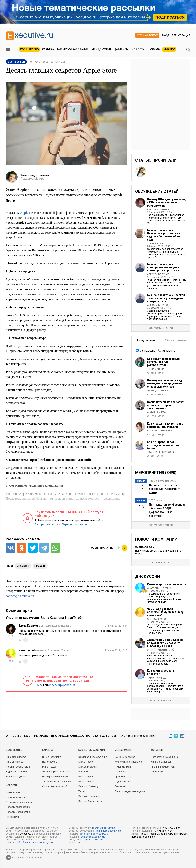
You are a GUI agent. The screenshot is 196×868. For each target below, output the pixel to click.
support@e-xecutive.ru (95, 840)
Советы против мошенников (167, 584)
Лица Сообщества (16, 757)
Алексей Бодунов (158, 274)
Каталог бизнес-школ (90, 801)
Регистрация (181, 35)
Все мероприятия (161, 525)
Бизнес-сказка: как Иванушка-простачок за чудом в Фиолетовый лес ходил (164, 235)
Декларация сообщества (70, 736)
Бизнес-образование (73, 49)
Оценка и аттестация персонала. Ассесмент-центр (165, 489)
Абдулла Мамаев (158, 412)
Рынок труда (49, 767)
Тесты (82, 791)
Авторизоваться (45, 524)
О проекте (14, 736)
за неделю (148, 351)
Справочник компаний (55, 786)
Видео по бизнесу (89, 796)
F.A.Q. (28, 736)
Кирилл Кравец (156, 678)
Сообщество (29, 49)
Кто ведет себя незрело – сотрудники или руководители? (165, 362)
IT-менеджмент (123, 767)
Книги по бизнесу (88, 786)
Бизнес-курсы (86, 777)
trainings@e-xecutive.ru (109, 831)
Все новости (161, 562)
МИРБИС (169, 49)
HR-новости (12, 817)
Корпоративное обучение (93, 757)
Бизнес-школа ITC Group (162, 481)
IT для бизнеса (123, 782)
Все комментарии (161, 328)
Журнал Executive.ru (17, 772)
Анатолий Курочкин (160, 588)
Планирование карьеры (55, 777)
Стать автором (147, 35)
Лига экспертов (15, 762)
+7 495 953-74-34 (171, 828)
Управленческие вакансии (57, 782)
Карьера (48, 49)
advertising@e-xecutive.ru (94, 834)
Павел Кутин (155, 244)
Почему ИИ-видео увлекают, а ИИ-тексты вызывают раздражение (167, 202)
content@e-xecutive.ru (93, 837)
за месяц (169, 351)
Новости (138, 49)
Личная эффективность (55, 772)
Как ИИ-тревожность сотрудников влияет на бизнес (163, 445)
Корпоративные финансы (165, 757)
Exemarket (120, 786)
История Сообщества (18, 767)
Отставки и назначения (19, 802)
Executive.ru (26, 834)
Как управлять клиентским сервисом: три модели (165, 425)
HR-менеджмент (51, 757)
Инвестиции (158, 772)
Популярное (146, 340)
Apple (24, 213)
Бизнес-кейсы (86, 782)
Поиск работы (50, 762)
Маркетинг (121, 772)
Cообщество (14, 750)
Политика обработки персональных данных (30, 843)
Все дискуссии (161, 700)
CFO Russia (155, 500)
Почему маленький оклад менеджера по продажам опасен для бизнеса (165, 383)
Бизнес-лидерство (125, 757)
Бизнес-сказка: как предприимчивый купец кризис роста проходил (163, 267)
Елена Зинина (156, 369)
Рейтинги (83, 772)
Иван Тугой (73, 618)
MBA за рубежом (88, 767)
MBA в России (86, 762)
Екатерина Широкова (161, 452)
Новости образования (18, 807)
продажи (40, 566)
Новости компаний (16, 797)
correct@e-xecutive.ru (20, 596)
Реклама (41, 736)
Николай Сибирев (158, 210)
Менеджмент (101, 49)
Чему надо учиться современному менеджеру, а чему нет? (166, 612)
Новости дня (13, 792)
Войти (39, 685)
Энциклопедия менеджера (130, 791)
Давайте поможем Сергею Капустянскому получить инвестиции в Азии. (165, 643)
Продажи (120, 777)
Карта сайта (75, 843)
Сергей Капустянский (161, 650)
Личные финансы (161, 762)
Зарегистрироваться (76, 524)
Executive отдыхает (17, 777)
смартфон (23, 566)
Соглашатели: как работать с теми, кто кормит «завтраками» (166, 405)
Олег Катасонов (157, 619)
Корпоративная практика (129, 762)
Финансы (122, 49)
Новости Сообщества (18, 812)
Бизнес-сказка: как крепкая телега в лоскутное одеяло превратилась (166, 298)
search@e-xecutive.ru (104, 828)
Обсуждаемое (175, 340)
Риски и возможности (163, 767)
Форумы (154, 49)
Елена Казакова (52, 618)
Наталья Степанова (159, 431)
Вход (166, 35)
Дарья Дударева (157, 391)
